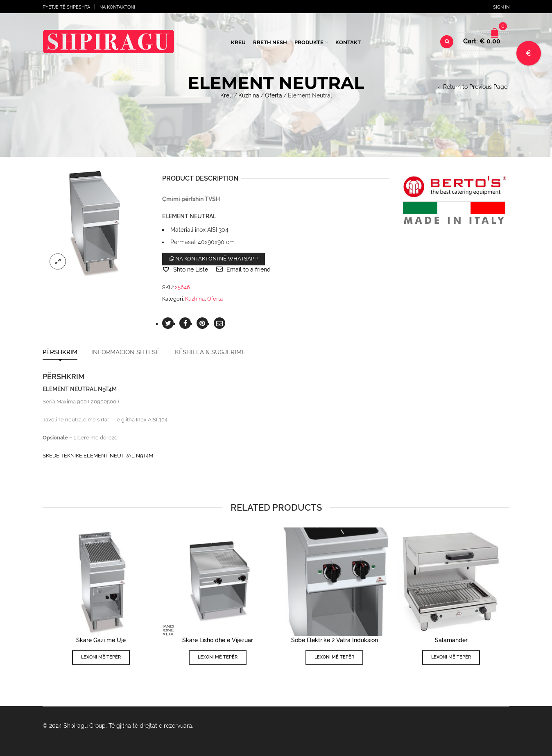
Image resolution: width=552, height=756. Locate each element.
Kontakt (348, 42)
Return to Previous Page (475, 87)
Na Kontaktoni (117, 7)
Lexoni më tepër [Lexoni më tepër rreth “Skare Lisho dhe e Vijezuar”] (218, 657)
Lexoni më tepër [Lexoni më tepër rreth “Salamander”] (451, 657)
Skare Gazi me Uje (101, 640)
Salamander (451, 640)
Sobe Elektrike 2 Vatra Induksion (335, 640)
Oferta (274, 95)
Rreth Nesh (270, 42)
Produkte (309, 42)
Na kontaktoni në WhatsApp (214, 259)
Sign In (501, 7)
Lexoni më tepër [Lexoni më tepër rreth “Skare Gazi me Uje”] (101, 657)
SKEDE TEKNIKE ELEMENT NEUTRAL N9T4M (98, 456)
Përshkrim (60, 352)
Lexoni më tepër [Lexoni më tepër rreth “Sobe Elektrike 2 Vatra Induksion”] (334, 657)
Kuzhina (249, 95)
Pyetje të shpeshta (66, 7)
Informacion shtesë (125, 352)
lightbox (58, 262)
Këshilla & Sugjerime (210, 352)
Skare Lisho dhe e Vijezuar (218, 640)
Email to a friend (249, 269)
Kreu (238, 42)
